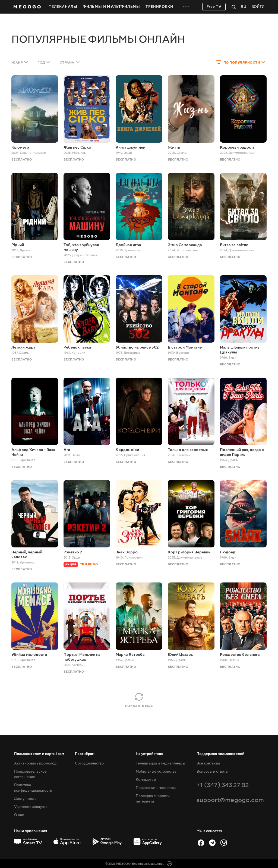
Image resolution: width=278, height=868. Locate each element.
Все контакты (208, 763)
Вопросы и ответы (212, 772)
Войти (258, 7)
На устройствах (149, 754)
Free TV (214, 7)
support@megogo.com (230, 800)
